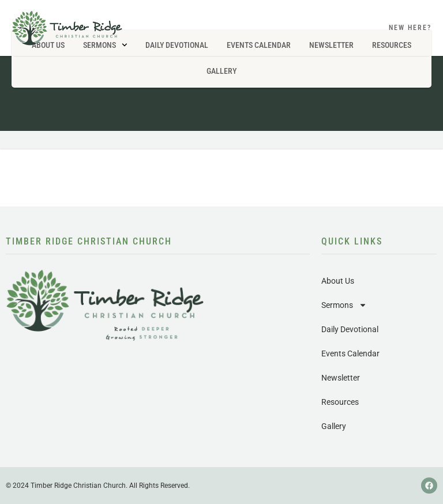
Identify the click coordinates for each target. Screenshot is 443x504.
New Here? (410, 28)
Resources (340, 402)
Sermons (344, 305)
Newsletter (341, 378)
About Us (338, 281)
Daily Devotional (350, 329)
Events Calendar (350, 353)
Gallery (221, 71)
